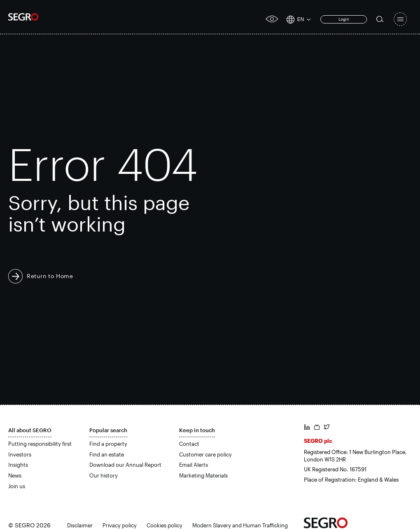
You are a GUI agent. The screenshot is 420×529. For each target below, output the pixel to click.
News (15, 475)
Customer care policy (205, 454)
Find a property (108, 444)
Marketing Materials (203, 475)
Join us (17, 486)
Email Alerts (194, 465)
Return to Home (50, 276)
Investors (20, 454)
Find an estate (107, 454)
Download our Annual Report (125, 465)
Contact (189, 444)
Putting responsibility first (40, 444)
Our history (104, 475)
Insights (18, 465)
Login (344, 19)
